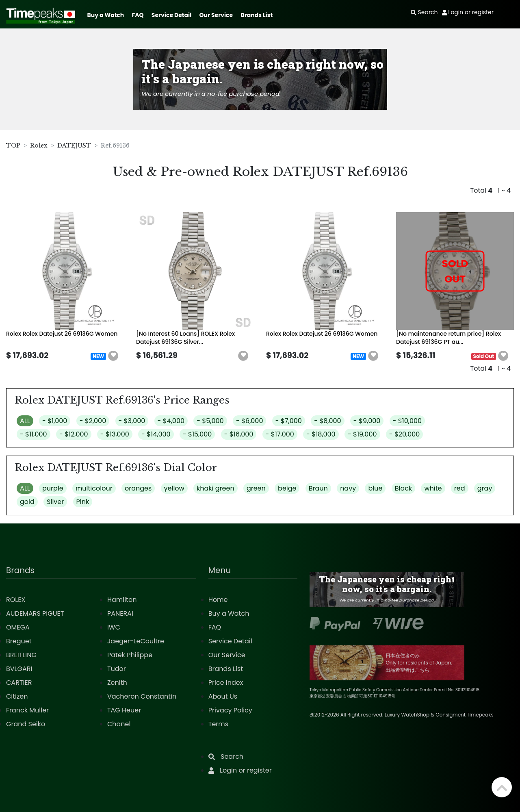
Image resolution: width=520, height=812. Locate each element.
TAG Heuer (124, 710)
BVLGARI (19, 669)
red (460, 488)
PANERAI (120, 613)
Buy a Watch (105, 15)
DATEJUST (74, 145)
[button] (113, 356)
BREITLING (21, 655)
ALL (25, 421)
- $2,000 (93, 421)
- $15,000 (197, 434)
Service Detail (171, 15)
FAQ (138, 15)
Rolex (39, 145)
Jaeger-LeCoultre (136, 641)
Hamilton (122, 600)
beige (287, 488)
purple (53, 488)
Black (404, 488)
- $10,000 (407, 421)
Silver (55, 502)
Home (218, 600)
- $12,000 (74, 434)
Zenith (117, 683)
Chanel (119, 724)
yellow (174, 488)
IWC (114, 627)
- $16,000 (239, 434)
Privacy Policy (230, 710)
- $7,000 (289, 421)
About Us (223, 696)
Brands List (257, 15)
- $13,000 (115, 434)
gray (485, 488)
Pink (83, 502)
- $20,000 (405, 434)
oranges (138, 488)
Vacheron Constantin (142, 696)
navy (348, 488)
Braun (318, 488)
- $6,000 (250, 421)
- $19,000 (362, 434)
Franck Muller (27, 710)
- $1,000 (55, 421)
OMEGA (18, 627)
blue (375, 488)
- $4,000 (171, 421)
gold (27, 502)
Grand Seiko (26, 724)
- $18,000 (321, 434)
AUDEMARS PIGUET (35, 613)
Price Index (226, 683)
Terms (218, 724)
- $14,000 (156, 434)
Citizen (17, 696)
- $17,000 (280, 434)
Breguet (19, 641)
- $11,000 (34, 434)
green (256, 488)
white (433, 488)
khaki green (216, 488)
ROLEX (16, 600)
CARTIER (19, 683)
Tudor (117, 669)
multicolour (94, 488)
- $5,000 (210, 421)
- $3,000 (132, 421)
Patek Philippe (130, 655)
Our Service (216, 15)
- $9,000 (367, 421)
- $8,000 (327, 421)
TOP (13, 145)
